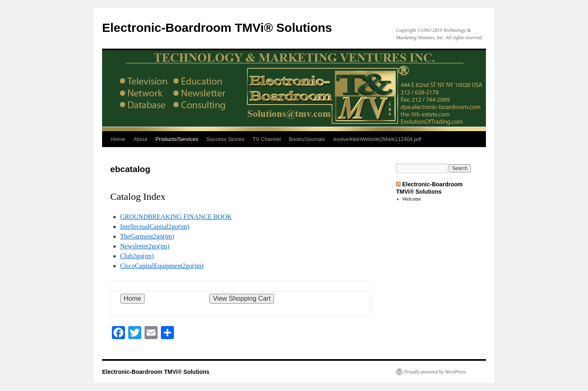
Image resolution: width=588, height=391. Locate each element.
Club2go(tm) (137, 256)
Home (118, 139)
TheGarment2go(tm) (147, 236)
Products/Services (177, 139)
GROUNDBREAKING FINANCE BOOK (176, 217)
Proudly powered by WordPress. (436, 372)
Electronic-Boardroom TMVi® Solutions (217, 28)
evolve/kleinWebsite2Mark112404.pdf (377, 139)
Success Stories (225, 139)
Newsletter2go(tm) (145, 246)
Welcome (412, 199)
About (140, 139)
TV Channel (267, 139)
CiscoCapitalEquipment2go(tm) (162, 266)
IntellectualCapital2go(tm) (155, 227)
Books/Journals (307, 139)
